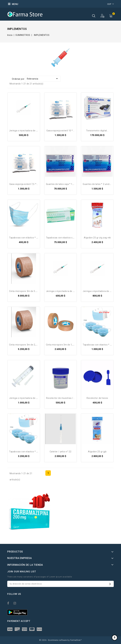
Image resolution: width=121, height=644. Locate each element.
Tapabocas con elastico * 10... (25, 452)
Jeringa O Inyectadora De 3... (24, 131)
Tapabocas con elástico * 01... (25, 238)
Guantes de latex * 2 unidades (99, 184)
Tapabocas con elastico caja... (62, 238)
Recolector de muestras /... (60, 398)
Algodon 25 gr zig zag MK (97, 238)
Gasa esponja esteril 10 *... (60, 131)
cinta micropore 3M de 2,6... (24, 345)
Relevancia (43, 79)
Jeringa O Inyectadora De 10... (98, 291)
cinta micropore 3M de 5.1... (24, 291)
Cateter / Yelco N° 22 (61, 452)
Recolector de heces (97, 398)
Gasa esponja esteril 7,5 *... (24, 184)
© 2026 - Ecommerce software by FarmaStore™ (60, 640)
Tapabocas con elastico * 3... (98, 345)
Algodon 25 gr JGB (97, 452)
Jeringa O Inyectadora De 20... (25, 398)
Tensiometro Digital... (97, 131)
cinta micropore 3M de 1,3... (61, 345)
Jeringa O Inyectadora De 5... (61, 291)
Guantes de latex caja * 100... (61, 184)
